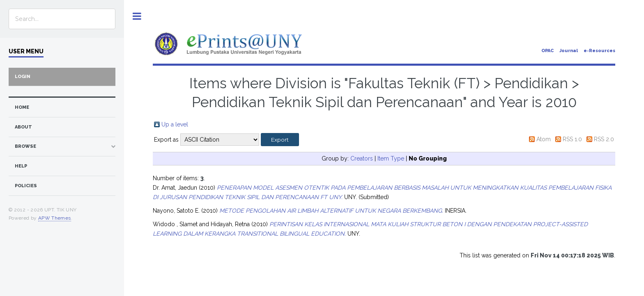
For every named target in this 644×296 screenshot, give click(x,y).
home (22, 107)
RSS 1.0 (572, 139)
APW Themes (55, 218)
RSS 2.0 (604, 139)
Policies (26, 186)
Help (21, 166)
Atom (544, 139)
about (23, 127)
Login (23, 77)
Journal (569, 51)
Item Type (391, 158)
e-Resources (599, 51)
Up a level (175, 124)
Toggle (137, 16)
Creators (362, 158)
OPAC (547, 51)
